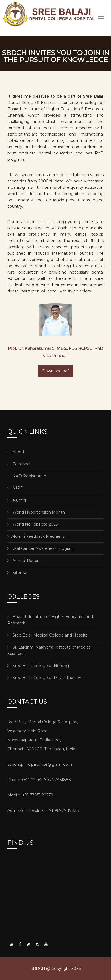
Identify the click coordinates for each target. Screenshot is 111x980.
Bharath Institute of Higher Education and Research (50, 620)
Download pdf (55, 371)
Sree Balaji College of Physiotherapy (44, 678)
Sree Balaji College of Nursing (38, 666)
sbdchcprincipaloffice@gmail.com (40, 764)
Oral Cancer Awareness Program (41, 548)
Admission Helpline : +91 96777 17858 (43, 810)
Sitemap (18, 573)
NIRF (15, 488)
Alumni (17, 500)
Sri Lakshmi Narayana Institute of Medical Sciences (49, 650)
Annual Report (24, 561)
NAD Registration (27, 476)
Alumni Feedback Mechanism (38, 536)
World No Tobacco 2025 (33, 524)
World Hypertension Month (36, 512)
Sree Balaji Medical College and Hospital (48, 635)
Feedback (19, 464)
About (16, 452)
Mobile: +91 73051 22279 (30, 795)
